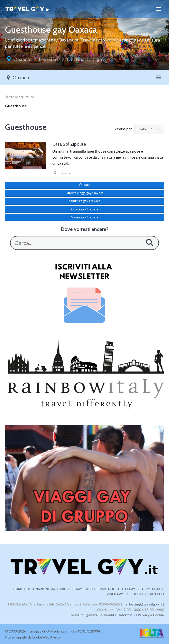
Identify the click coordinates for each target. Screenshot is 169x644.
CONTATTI (156, 594)
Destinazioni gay (86, 59)
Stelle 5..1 (145, 129)
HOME (18, 589)
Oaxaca (22, 59)
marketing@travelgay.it (142, 604)
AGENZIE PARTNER (100, 589)
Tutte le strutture (20, 97)
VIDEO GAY (115, 594)
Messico (48, 59)
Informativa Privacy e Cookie (141, 615)
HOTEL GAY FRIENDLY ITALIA (139, 589)
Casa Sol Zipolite (69, 144)
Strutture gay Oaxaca (85, 201)
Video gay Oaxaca (85, 217)
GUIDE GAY (135, 594)
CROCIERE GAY (71, 589)
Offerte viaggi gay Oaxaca (84, 193)
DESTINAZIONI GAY (41, 589)
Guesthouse (16, 106)
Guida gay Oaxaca (85, 209)
